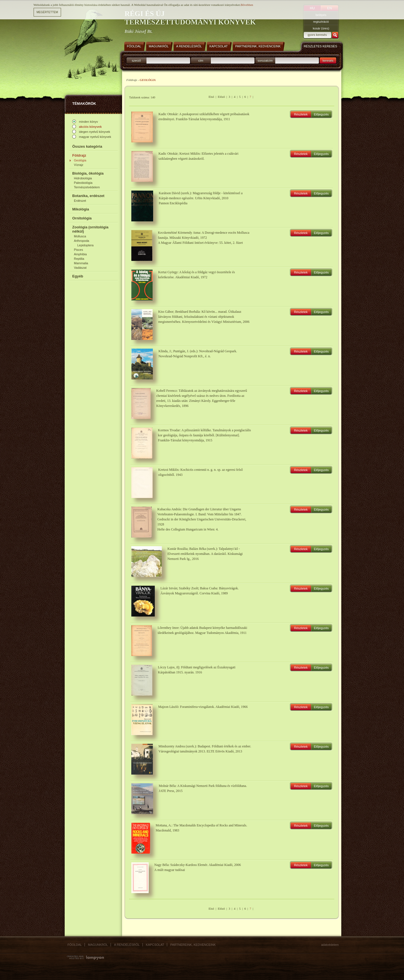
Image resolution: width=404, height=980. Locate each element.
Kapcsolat (155, 945)
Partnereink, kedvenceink (193, 945)
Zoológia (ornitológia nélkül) (90, 229)
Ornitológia (82, 218)
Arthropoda (81, 241)
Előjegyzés (321, 114)
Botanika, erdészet (88, 196)
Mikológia (81, 209)
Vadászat (80, 268)
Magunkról (98, 945)
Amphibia (80, 254)
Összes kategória (87, 146)
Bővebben (247, 5)
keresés (328, 61)
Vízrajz (79, 165)
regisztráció (321, 22)
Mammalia (81, 263)
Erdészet (80, 201)
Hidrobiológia (83, 178)
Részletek (301, 114)
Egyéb (78, 276)
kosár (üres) (321, 28)
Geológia (80, 160)
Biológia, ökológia (88, 173)
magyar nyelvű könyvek (95, 137)
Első (211, 97)
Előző (221, 97)
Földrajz (79, 155)
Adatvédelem (330, 945)
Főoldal (75, 945)
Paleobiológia (83, 183)
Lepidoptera (85, 245)
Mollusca (80, 236)
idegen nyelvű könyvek (94, 132)
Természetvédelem (87, 187)
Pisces (78, 250)
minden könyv (88, 122)
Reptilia (79, 259)
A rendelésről (127, 945)
